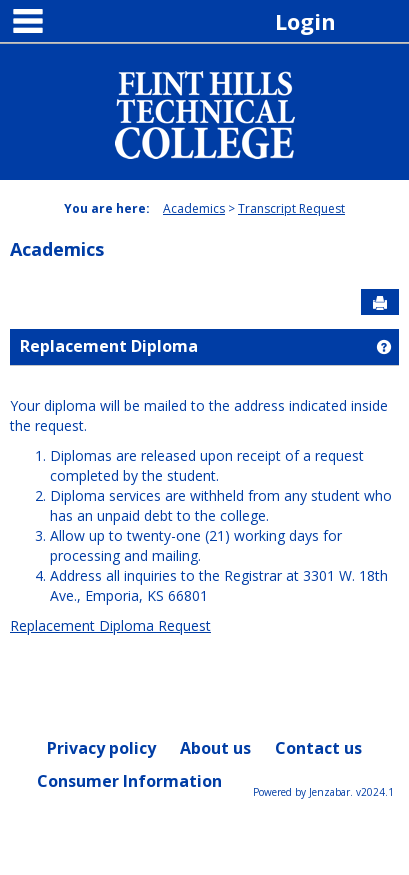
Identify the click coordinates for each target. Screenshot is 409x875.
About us (215, 748)
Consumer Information (129, 781)
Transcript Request (291, 208)
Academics (194, 208)
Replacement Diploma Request (110, 625)
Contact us (318, 748)
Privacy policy (101, 748)
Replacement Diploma (109, 346)
